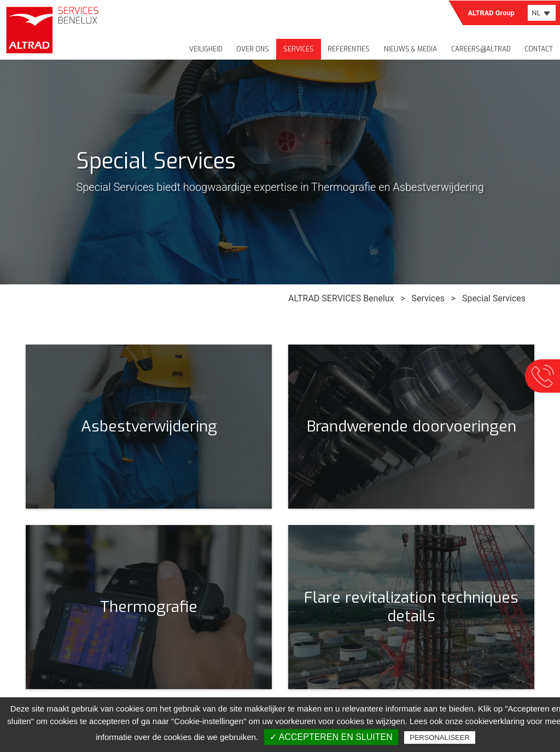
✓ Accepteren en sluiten (331, 737)
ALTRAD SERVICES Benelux (341, 298)
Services (299, 49)
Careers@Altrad (481, 49)
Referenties (349, 49)
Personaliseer (440, 738)
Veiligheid (206, 49)
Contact (539, 49)
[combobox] (542, 13)
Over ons (253, 49)
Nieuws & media (410, 49)
